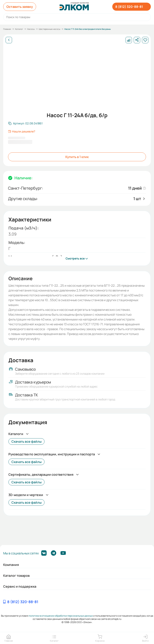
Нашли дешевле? (22, 131)
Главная (7, 29)
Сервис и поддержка (20, 586)
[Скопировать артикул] (25, 123)
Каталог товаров (16, 576)
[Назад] (9, 40)
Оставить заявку (20, 7)
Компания (11, 565)
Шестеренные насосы (50, 29)
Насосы (31, 29)
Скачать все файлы (26, 441)
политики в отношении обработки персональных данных (61, 616)
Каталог (19, 29)
